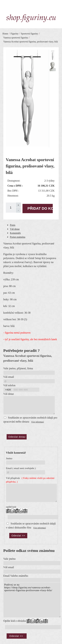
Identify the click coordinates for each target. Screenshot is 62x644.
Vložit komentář (16, 453)
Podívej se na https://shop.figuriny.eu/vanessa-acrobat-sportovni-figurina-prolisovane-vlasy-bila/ (32, 600)
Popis (13, 225)
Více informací (37, 422)
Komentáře (15, 233)
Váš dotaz (15, 229)
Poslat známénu (18, 237)
